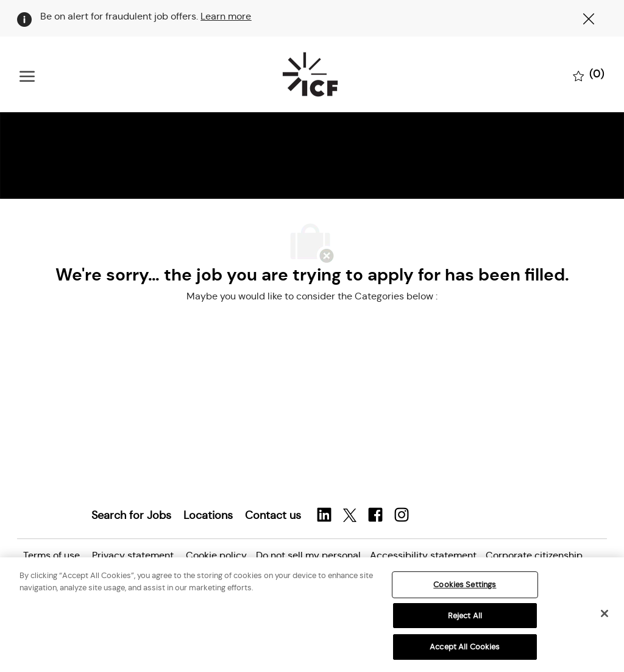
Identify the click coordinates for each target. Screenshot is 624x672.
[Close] (604, 613)
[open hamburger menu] (27, 75)
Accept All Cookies (465, 647)
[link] (131, 515)
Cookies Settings (465, 584)
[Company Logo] (310, 74)
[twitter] (350, 516)
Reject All (465, 616)
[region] (312, 615)
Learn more (226, 16)
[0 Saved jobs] (589, 75)
